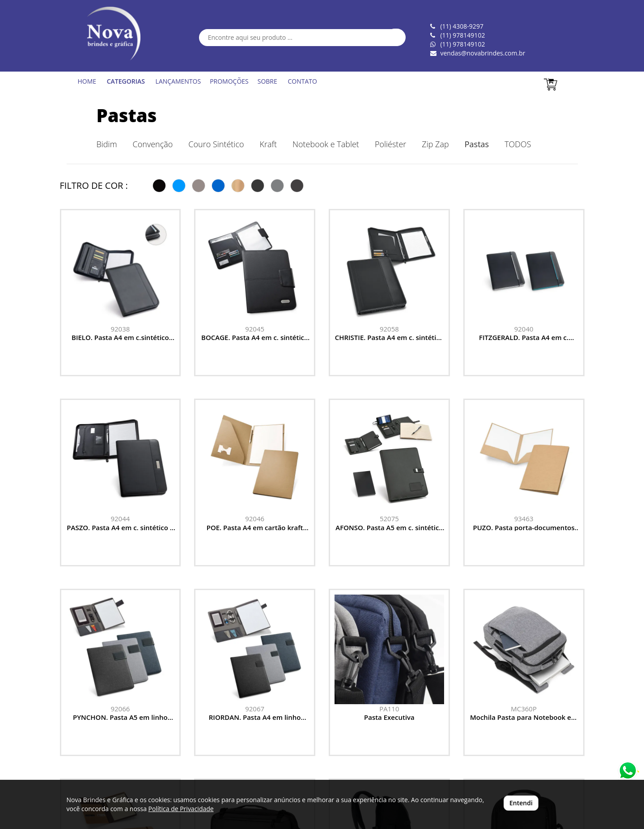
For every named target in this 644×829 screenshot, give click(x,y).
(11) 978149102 (462, 44)
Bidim (107, 144)
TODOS (518, 144)
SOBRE (267, 81)
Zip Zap (435, 144)
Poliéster (390, 144)
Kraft (268, 144)
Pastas (127, 115)
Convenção (153, 144)
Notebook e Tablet (326, 144)
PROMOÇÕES (229, 81)
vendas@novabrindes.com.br (483, 53)
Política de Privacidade (181, 809)
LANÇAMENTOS (178, 81)
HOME (87, 81)
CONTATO (302, 81)
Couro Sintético (216, 144)
